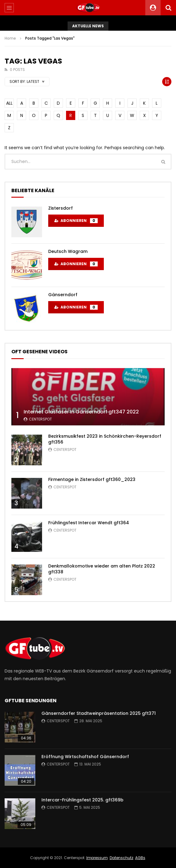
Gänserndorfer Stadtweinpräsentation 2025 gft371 (99, 713)
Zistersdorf (61, 208)
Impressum (97, 858)
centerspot (40, 419)
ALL (9, 103)
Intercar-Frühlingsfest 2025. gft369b (82, 800)
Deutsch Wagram (68, 251)
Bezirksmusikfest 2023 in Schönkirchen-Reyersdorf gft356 (105, 439)
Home (10, 38)
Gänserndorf (63, 295)
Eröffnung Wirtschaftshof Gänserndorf (85, 757)
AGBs (140, 858)
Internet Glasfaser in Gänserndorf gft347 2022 (81, 412)
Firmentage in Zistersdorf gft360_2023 (92, 479)
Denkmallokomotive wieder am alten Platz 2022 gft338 (102, 569)
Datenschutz (121, 858)
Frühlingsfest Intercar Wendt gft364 (89, 523)
